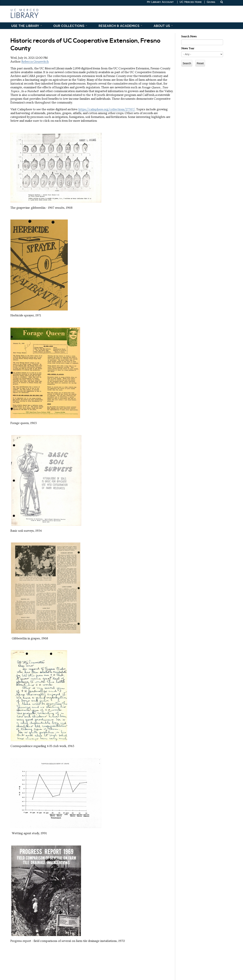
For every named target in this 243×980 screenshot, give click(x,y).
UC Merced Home (191, 2)
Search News (189, 37)
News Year (188, 49)
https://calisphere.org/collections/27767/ (107, 109)
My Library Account (160, 2)
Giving (211, 2)
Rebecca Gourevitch (35, 62)
